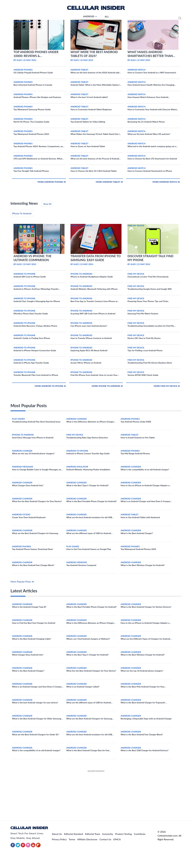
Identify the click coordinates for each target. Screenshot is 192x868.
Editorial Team (93, 834)
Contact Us (105, 839)
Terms (72, 839)
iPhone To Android (22, 213)
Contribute (140, 834)
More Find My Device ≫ (167, 386)
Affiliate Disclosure (87, 839)
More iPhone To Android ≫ (107, 386)
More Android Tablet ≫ (109, 182)
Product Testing (124, 834)
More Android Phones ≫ (52, 182)
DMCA (117, 839)
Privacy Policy (59, 839)
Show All (47, 204)
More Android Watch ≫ (166, 182)
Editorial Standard (74, 834)
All (107, 16)
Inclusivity (108, 834)
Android (89, 16)
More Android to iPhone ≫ (50, 386)
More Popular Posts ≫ (22, 581)
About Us (57, 834)
